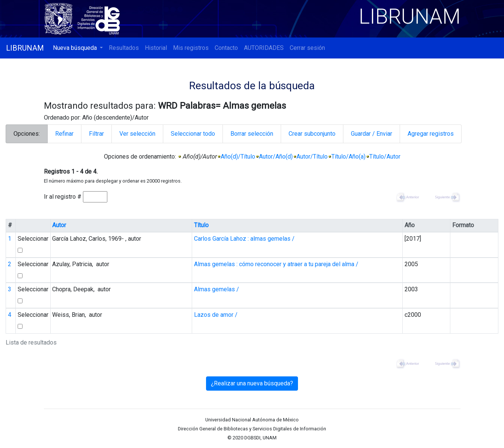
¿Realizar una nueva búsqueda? (252, 383)
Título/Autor (385, 157)
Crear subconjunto (312, 134)
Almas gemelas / (217, 289)
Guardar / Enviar (372, 134)
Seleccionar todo (193, 134)
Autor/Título (312, 157)
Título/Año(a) (348, 157)
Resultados (124, 48)
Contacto (226, 48)
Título (201, 225)
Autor (59, 225)
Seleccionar (33, 239)
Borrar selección (252, 134)
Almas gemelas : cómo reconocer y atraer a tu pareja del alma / (276, 264)
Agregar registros (431, 134)
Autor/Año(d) (276, 157)
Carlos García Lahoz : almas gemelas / (244, 239)
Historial (156, 48)
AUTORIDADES (264, 48)
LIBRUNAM (25, 48)
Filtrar (96, 134)
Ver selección (137, 134)
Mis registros (191, 48)
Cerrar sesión (307, 48)
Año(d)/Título (238, 157)
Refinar (64, 134)
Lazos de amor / (216, 315)
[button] (78, 48)
